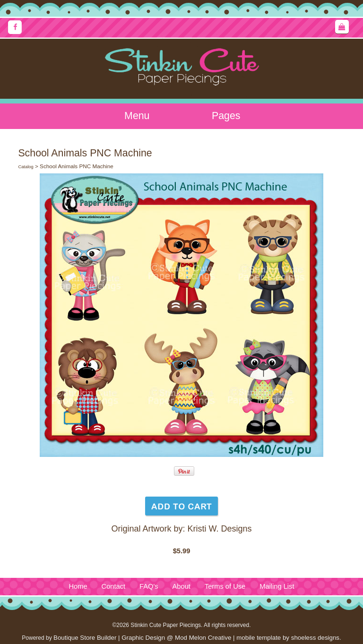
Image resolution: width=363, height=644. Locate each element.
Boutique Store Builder (85, 638)
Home (78, 586)
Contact (114, 586)
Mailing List (277, 586)
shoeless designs (315, 638)
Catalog (26, 167)
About (181, 586)
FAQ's (149, 586)
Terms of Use (225, 586)
